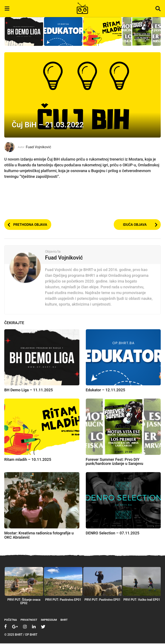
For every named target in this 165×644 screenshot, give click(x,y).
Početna (11, 620)
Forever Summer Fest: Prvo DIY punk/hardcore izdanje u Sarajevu (115, 462)
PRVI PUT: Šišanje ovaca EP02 (24, 602)
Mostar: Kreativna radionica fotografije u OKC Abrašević (39, 536)
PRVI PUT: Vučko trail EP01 (142, 600)
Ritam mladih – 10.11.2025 (28, 460)
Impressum (49, 620)
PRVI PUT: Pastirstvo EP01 (63, 600)
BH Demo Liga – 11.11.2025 (29, 391)
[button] (7, 9)
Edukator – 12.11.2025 (106, 391)
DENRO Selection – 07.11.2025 (113, 533)
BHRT (64, 620)
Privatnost (29, 620)
